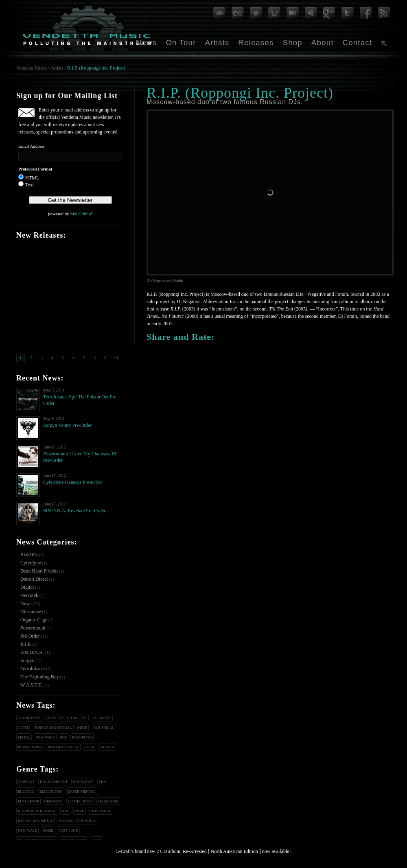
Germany (102, 718)
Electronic (51, 791)
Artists (217, 43)
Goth (23, 728)
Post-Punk (82, 737)
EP (85, 718)
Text (30, 185)
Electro (69, 718)
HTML (32, 178)
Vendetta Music (32, 68)
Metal (24, 737)
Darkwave (83, 782)
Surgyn (27, 660)
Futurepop (28, 801)
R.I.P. (26, 644)
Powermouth (33, 628)
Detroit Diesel (34, 579)
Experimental (82, 791)
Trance (107, 747)
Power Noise (30, 747)
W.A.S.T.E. (31, 685)
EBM (52, 718)
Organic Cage (34, 620)
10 (116, 358)
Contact (357, 43)
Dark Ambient (54, 782)
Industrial (103, 728)
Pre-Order (30, 636)
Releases (256, 43)
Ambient (26, 782)
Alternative (30, 718)
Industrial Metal (35, 821)
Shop (292, 43)
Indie (82, 728)
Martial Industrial (78, 821)
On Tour (181, 43)
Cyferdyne (31, 563)
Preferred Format (35, 169)
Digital (27, 587)
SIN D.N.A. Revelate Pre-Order (74, 511)
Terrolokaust (33, 669)
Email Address (31, 146)
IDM (66, 811)
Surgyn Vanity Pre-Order (68, 425)
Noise (48, 831)
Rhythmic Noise (63, 747)
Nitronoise (31, 612)
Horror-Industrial (53, 728)
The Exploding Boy (40, 677)
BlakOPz (29, 555)
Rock (89, 747)
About (323, 43)
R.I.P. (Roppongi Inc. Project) (96, 68)
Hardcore (108, 801)
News (147, 43)
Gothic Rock (80, 801)
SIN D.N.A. (32, 652)
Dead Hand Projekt (39, 571)
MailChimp (80, 214)
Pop (64, 737)
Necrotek (29, 595)
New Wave (45, 737)
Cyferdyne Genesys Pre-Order (73, 482)
